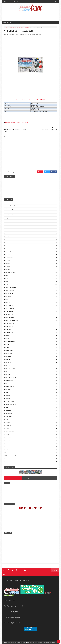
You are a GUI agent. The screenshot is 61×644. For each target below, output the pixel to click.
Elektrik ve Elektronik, (24, 34)
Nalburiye (8, 359)
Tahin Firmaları (9, 417)
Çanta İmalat (8, 248)
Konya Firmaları (9, 326)
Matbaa (7, 347)
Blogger (40, 172)
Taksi (7, 420)
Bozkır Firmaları (9, 242)
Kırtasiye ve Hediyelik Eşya (12, 320)
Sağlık (7, 393)
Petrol (7, 384)
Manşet (7, 344)
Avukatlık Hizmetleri (10, 224)
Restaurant (8, 390)
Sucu (7, 408)
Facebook (54, 172)
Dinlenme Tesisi (9, 257)
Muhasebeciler (9, 353)
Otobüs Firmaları (9, 381)
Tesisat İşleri (27, 27)
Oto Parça (8, 371)
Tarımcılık (21, 27)
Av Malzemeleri (9, 221)
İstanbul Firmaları (9, 314)
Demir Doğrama (9, 251)
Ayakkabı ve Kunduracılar (11, 227)
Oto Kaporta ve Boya (10, 368)
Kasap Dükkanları (10, 317)
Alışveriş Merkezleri (10, 206)
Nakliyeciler (8, 356)
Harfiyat (7, 299)
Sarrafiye (8, 399)
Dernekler (8, 254)
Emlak (7, 275)
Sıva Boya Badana (10, 402)
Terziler (7, 444)
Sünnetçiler (8, 411)
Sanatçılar (8, 396)
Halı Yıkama (8, 296)
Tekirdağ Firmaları (10, 432)
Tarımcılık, (32, 34)
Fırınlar (7, 278)
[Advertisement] (17, 46)
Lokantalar (8, 335)
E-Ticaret (8, 266)
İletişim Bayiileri (9, 305)
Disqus (47, 172)
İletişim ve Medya (10, 308)
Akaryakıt (8, 203)
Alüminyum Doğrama (10, 209)
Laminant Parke (9, 332)
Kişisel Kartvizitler (10, 323)
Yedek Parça (8, 459)
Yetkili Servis (8, 462)
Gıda (7, 284)
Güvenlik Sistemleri (10, 290)
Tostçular (8, 450)
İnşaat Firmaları (9, 311)
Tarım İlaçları (8, 426)
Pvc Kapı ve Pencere (10, 387)
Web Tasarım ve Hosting (11, 456)
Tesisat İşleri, (38, 34)
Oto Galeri (8, 365)
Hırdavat (8, 302)
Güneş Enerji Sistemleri (11, 287)
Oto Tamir (8, 374)
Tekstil (7, 435)
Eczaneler (8, 269)
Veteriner (8, 453)
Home (6, 27)
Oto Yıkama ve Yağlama (11, 377)
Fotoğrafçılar (8, 281)
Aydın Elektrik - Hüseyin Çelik (19, 31)
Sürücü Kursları (9, 414)
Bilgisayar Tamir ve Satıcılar (12, 236)
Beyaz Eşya (8, 233)
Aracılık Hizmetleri (10, 215)
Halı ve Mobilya (9, 293)
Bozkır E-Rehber (7, 643)
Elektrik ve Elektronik (13, 27)
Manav (7, 338)
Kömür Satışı (8, 329)
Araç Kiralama (9, 218)
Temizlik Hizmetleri (10, 438)
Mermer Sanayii (9, 350)
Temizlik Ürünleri (9, 441)
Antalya (7, 212)
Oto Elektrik (8, 362)
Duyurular (8, 263)
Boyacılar (8, 239)
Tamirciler (8, 423)
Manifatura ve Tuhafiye (11, 341)
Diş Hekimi (8, 260)
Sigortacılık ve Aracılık (11, 405)
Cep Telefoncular (9, 245)
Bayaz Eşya (8, 230)
